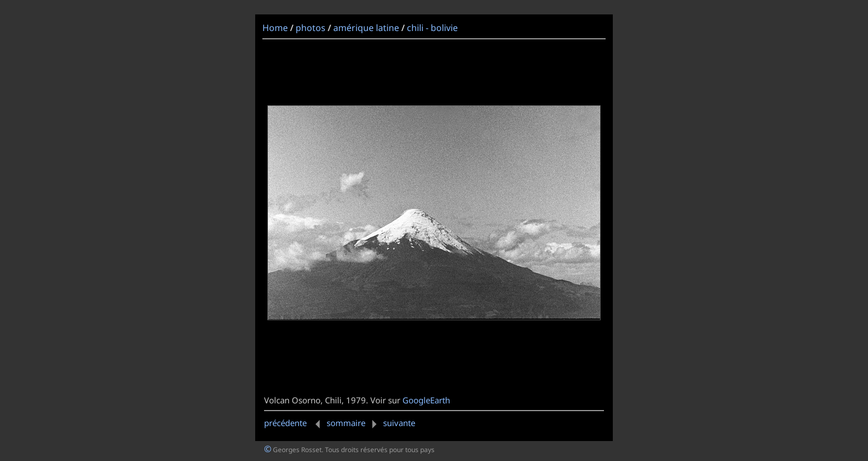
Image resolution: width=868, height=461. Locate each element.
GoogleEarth (426, 400)
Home (275, 28)
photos (311, 28)
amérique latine (366, 28)
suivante (391, 423)
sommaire (346, 423)
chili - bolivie (432, 28)
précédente (294, 423)
